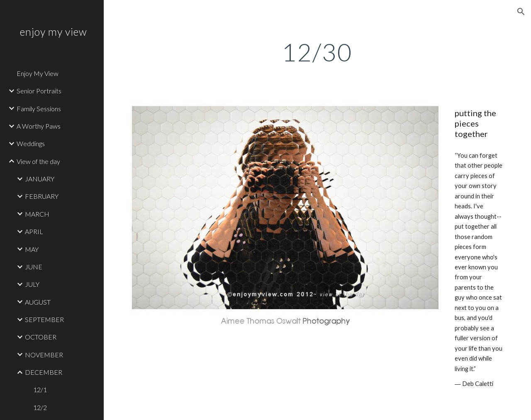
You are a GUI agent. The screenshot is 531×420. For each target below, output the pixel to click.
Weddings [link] (31, 143)
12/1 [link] (40, 389)
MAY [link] (32, 249)
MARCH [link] (37, 214)
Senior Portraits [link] (39, 91)
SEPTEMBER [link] (44, 319)
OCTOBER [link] (41, 337)
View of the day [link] (38, 161)
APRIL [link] (34, 231)
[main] (317, 52)
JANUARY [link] (40, 179)
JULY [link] (32, 284)
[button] (521, 12)
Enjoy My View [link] (38, 73)
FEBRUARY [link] (42, 196)
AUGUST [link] (38, 302)
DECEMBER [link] (44, 372)
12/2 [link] (40, 407)
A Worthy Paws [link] (39, 126)
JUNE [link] (34, 267)
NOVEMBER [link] (44, 355)
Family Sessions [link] (39, 109)
